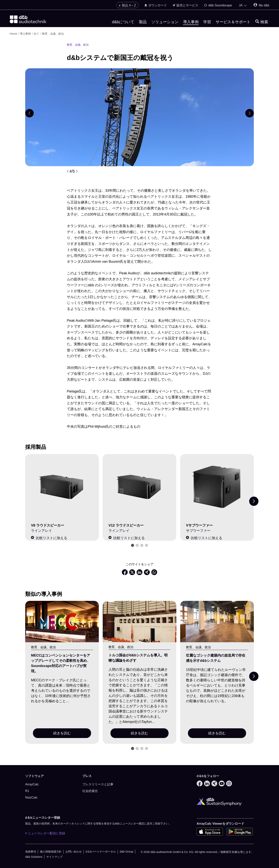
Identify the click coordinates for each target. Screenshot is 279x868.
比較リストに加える (49, 538)
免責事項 (31, 852)
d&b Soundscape (218, 5)
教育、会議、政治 (53, 34)
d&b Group (127, 852)
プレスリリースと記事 (98, 784)
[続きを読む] (62, 622)
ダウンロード (156, 5)
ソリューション (165, 22)
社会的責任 (90, 791)
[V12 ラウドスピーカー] (139, 487)
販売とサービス (185, 5)
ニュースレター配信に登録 (45, 833)
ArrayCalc (32, 784)
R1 (27, 791)
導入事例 (191, 22)
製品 (143, 22)
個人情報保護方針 (51, 852)
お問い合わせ (74, 852)
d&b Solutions (34, 857)
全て (36, 34)
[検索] (262, 22)
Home (13, 34)
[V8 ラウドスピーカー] (62, 487)
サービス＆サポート (233, 22)
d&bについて (123, 22)
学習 (207, 22)
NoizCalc (31, 797)
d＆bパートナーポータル (101, 852)
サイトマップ (54, 857)
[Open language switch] (243, 5)
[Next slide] (254, 501)
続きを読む (62, 733)
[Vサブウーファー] (217, 487)
